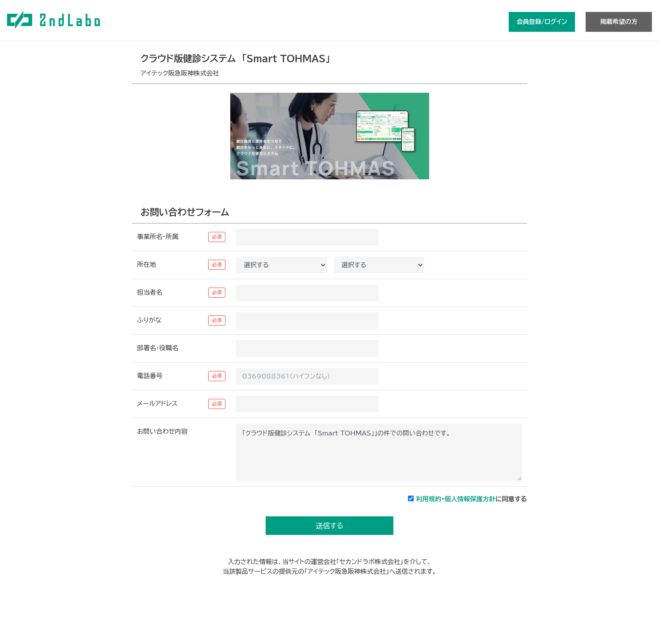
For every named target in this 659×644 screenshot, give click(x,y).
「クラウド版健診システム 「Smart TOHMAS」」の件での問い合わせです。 (379, 452)
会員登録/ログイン (542, 22)
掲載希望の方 (619, 22)
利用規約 (429, 499)
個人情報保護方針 (470, 499)
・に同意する (471, 499)
